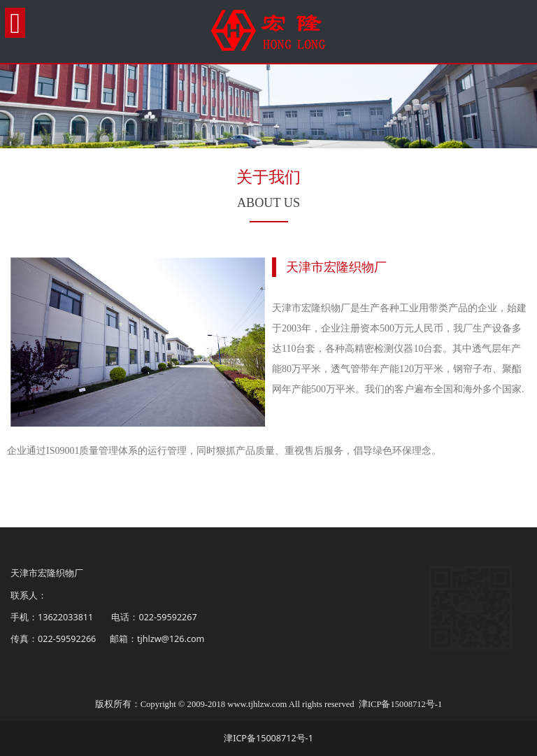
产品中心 (147, 556)
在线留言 (422, 556)
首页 (16, 556)
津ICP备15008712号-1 (400, 704)
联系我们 (352, 556)
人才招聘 (285, 556)
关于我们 (76, 556)
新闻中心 (216, 556)
